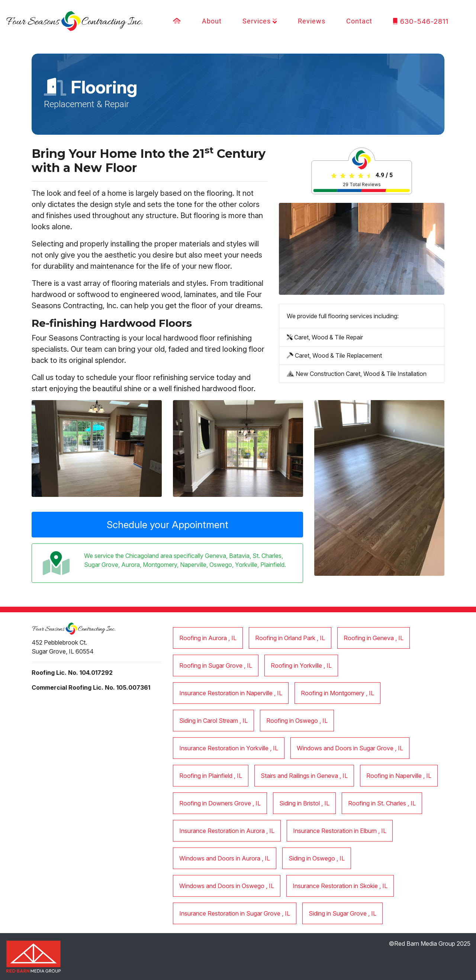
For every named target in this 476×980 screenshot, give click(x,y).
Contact (359, 21)
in (208, 638)
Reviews (312, 21)
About (212, 21)
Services (260, 21)
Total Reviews (362, 184)
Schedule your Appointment (168, 524)
